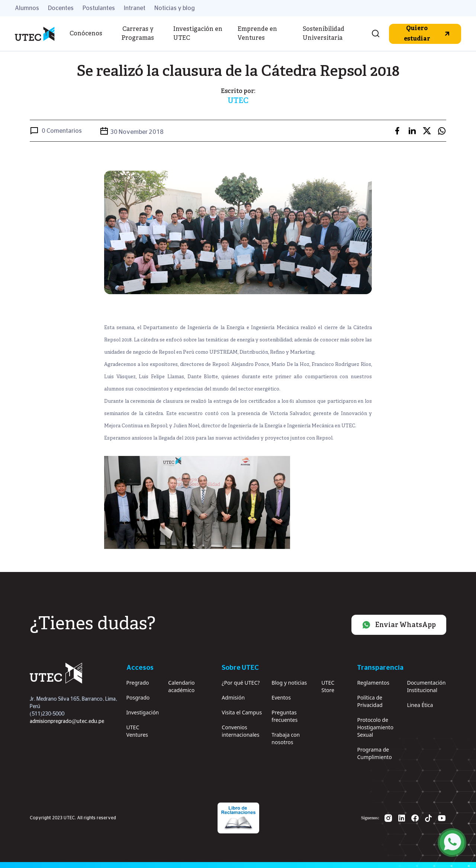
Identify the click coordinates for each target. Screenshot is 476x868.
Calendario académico (181, 686)
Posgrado (138, 697)
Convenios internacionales (240, 731)
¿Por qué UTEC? (241, 683)
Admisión (233, 697)
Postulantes (99, 8)
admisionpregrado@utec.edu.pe (67, 721)
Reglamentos (373, 683)
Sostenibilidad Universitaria (324, 34)
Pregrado (138, 683)
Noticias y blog (175, 8)
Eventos (281, 697)
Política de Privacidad (370, 701)
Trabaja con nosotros (286, 738)
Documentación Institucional (426, 686)
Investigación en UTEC (198, 34)
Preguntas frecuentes (284, 716)
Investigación (143, 712)
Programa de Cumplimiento (374, 753)
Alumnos (27, 8)
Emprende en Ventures (257, 34)
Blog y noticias (289, 683)
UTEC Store (328, 686)
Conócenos (86, 34)
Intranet (135, 8)
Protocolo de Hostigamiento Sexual (375, 727)
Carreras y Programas (138, 34)
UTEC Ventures (137, 731)
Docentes (61, 8)
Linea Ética (420, 705)
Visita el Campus (242, 712)
